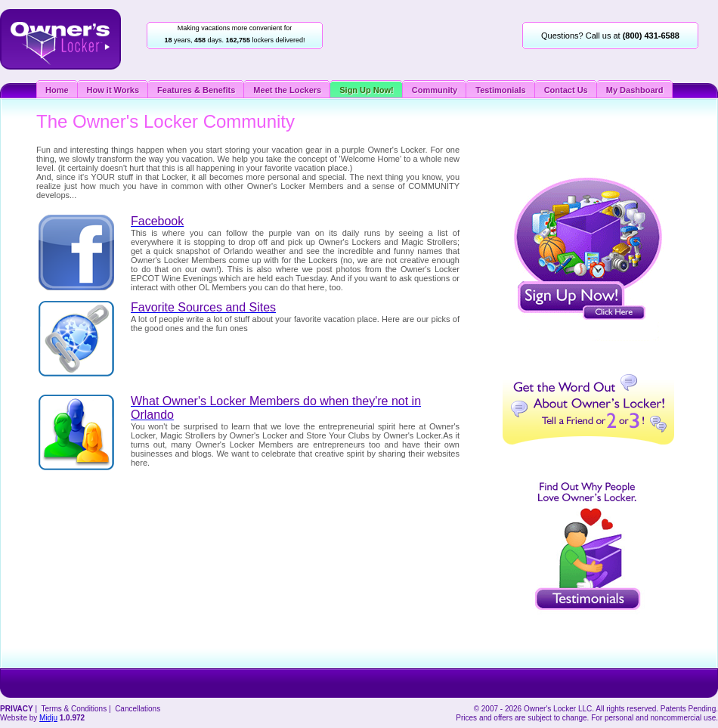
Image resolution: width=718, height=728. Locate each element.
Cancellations (138, 709)
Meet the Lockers (287, 90)
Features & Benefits (196, 90)
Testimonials (500, 90)
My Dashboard (635, 90)
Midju (48, 718)
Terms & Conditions (74, 709)
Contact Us (566, 90)
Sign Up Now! (367, 90)
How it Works (113, 90)
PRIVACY (17, 709)
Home (57, 90)
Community (435, 90)
